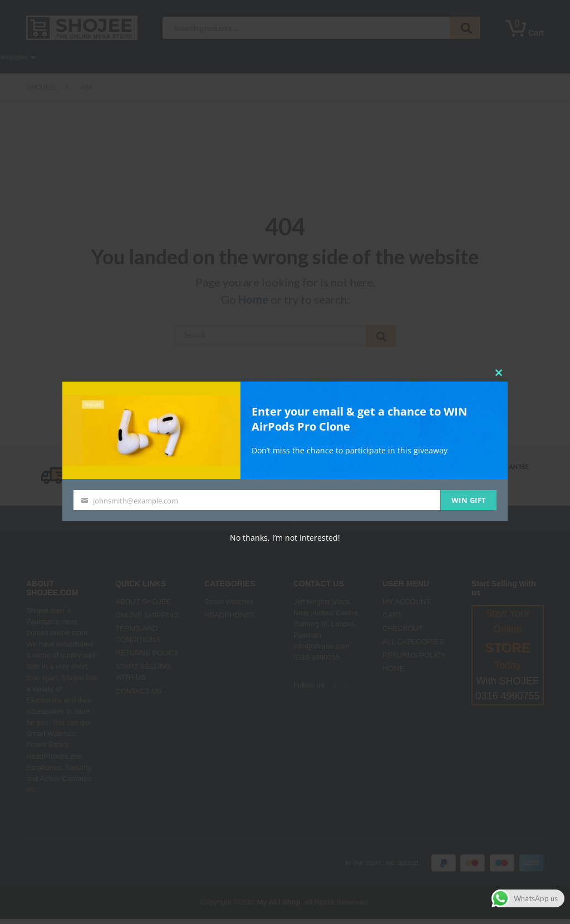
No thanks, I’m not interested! (285, 538)
